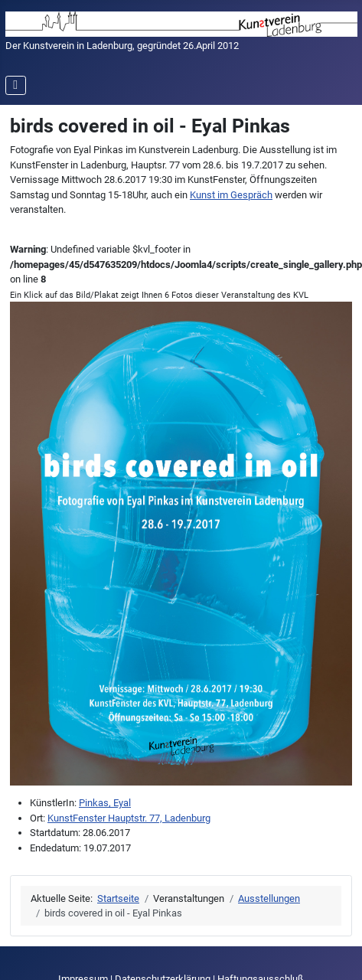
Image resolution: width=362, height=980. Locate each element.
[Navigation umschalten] (16, 85)
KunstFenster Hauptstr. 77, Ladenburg (129, 818)
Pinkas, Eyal (105, 803)
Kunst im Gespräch (231, 195)
